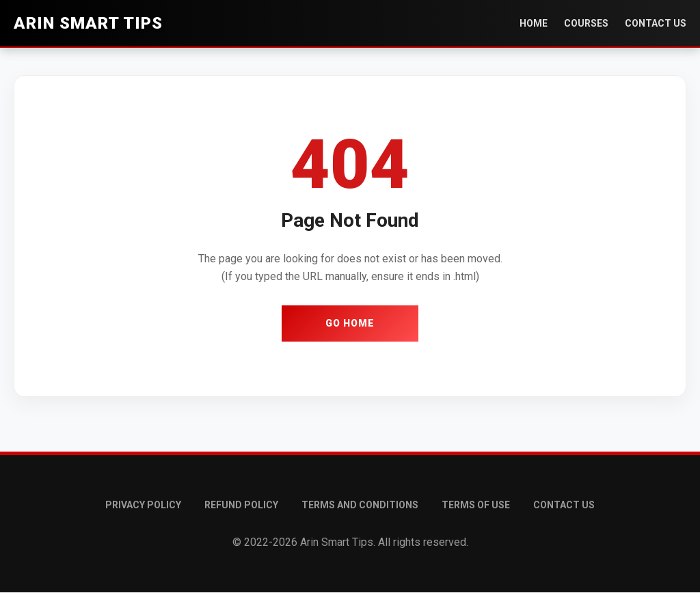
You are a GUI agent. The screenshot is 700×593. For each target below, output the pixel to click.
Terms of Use (476, 505)
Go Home (350, 323)
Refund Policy (241, 505)
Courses (586, 23)
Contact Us (656, 23)
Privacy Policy (143, 505)
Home (534, 23)
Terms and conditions (360, 505)
